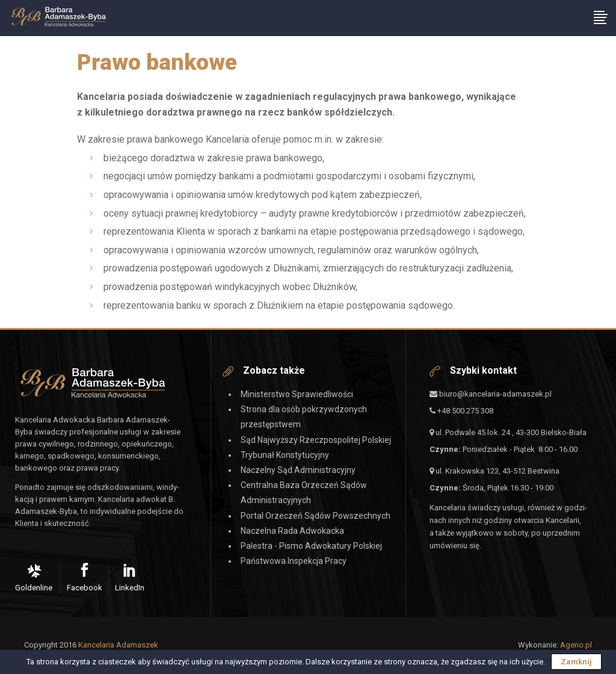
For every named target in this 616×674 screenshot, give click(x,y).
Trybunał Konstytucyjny (285, 455)
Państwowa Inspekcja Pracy (294, 561)
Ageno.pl (576, 645)
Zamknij (576, 662)
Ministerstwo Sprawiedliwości (297, 394)
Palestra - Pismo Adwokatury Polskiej (311, 546)
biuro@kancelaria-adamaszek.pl (491, 394)
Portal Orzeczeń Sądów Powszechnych (316, 516)
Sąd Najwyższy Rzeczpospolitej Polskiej (316, 440)
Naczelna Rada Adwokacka (292, 531)
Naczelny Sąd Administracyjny (298, 470)
